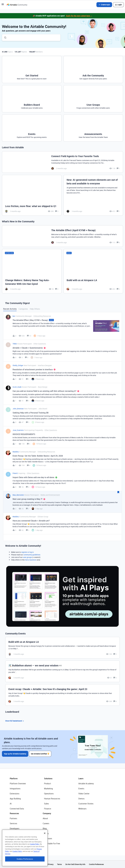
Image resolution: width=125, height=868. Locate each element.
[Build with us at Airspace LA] (93, 271)
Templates (14, 838)
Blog (45, 828)
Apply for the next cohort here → (79, 16)
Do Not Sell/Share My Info (75, 864)
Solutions (48, 779)
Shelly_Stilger (18, 365)
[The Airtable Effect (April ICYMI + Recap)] (62, 236)
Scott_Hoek (17, 387)
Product (48, 784)
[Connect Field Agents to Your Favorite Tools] (62, 162)
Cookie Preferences (96, 864)
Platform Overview (18, 784)
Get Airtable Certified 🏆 (40, 754)
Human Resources (52, 799)
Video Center (84, 794)
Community (15, 833)
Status (46, 833)
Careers (46, 823)
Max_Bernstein (18, 495)
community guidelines (32, 555)
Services (13, 823)
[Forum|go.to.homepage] (17, 5)
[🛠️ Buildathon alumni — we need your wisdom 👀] (62, 671)
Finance (48, 809)
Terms (59, 864)
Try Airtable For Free (51, 844)
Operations (49, 794)
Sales (46, 804)
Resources (14, 813)
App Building (15, 799)
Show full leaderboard (15, 721)
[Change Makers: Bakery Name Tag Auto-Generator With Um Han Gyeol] (32, 271)
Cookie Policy (35, 860)
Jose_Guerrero (18, 430)
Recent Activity (10, 309)
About (45, 818)
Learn (81, 779)
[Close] (45, 850)
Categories (23, 309)
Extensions (15, 794)
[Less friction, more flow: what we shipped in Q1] (32, 195)
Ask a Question (31, 560)
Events (81, 789)
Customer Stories (86, 804)
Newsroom (47, 838)
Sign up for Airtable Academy (15, 754)
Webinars (82, 809)
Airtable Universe (17, 844)
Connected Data (17, 809)
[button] (3, 5)
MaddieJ (16, 452)
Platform (14, 779)
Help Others (35, 309)
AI (11, 804)
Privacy (51, 864)
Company (47, 813)
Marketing (48, 789)
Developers (15, 828)
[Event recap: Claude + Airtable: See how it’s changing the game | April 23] (62, 695)
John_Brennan (18, 409)
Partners (13, 818)
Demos (81, 799)
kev (14, 316)
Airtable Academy (86, 784)
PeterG (15, 473)
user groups (27, 557)
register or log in (27, 552)
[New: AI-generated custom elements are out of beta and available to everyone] (93, 195)
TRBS (15, 344)
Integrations (15, 789)
